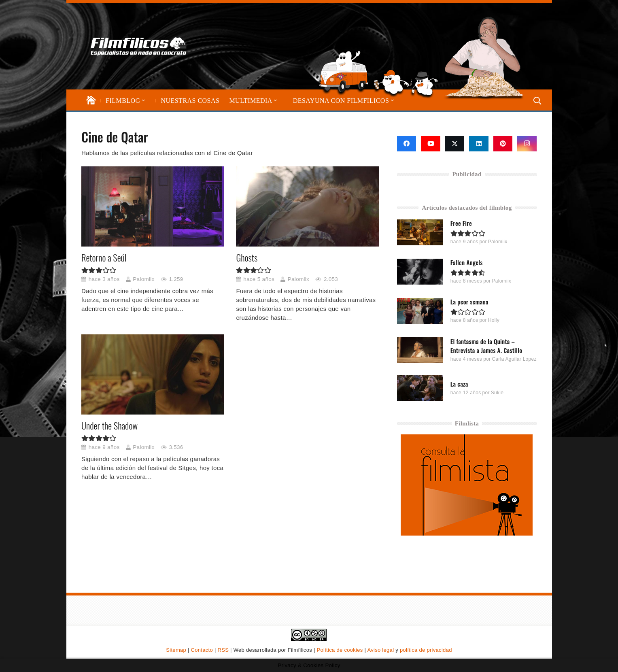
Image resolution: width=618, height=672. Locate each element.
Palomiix (143, 279)
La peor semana (469, 302)
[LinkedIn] (479, 144)
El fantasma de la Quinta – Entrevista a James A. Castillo (486, 345)
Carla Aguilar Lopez (514, 359)
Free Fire (461, 223)
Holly (494, 320)
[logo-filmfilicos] (165, 46)
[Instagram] (527, 144)
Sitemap (176, 650)
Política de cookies (340, 650)
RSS (223, 650)
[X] (455, 144)
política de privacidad (426, 650)
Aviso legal (380, 650)
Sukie (497, 393)
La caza (459, 384)
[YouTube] (431, 144)
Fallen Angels (467, 262)
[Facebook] (407, 144)
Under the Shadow (109, 425)
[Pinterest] (503, 144)
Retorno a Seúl (104, 257)
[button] (143, 101)
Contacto (202, 650)
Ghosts (247, 257)
